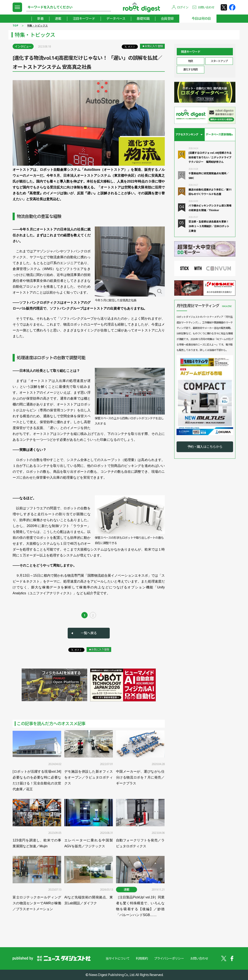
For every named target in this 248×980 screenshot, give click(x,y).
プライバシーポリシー (169, 958)
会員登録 (167, 19)
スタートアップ (219, 61)
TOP (15, 26)
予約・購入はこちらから (205, 447)
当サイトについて (117, 958)
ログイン (183, 7)
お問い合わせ (206, 7)
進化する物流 (191, 69)
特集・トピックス (37, 26)
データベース (116, 19)
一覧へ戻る (89, 633)
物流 (191, 61)
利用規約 (142, 958)
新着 (40, 19)
